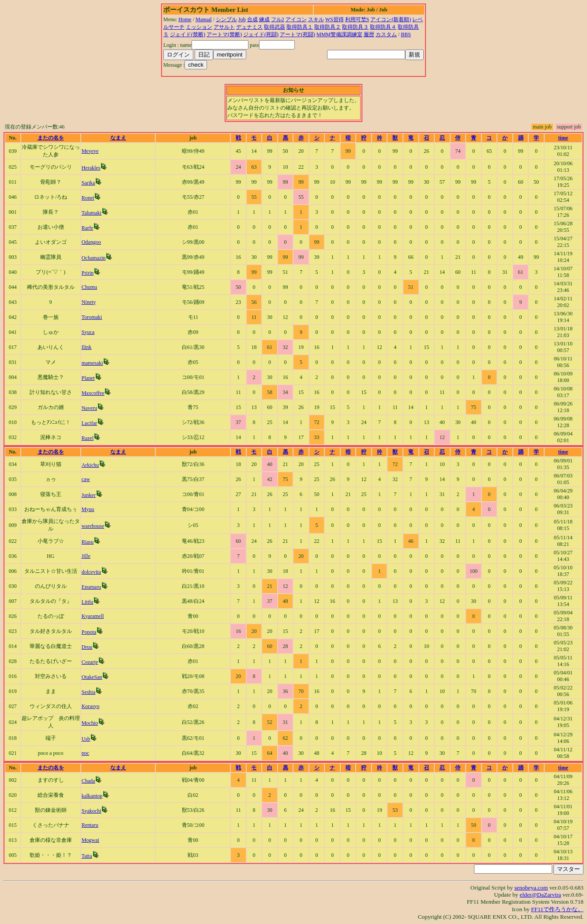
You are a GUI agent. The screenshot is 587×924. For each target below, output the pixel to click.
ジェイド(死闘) (261, 34)
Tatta (87, 856)
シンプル (226, 19)
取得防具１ (300, 27)
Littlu (88, 602)
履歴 (369, 34)
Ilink (87, 347)
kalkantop (92, 796)
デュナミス (249, 27)
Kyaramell (93, 616)
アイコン (296, 19)
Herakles (91, 168)
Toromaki (92, 317)
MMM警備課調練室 (339, 34)
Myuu (88, 509)
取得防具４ (383, 27)
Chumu (89, 287)
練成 (264, 19)
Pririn (88, 273)
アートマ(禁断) (224, 34)
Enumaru (91, 587)
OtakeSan (92, 677)
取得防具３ (355, 27)
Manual (204, 19)
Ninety (89, 302)
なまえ (118, 138)
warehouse (93, 526)
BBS (406, 34)
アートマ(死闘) (297, 34)
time (563, 138)
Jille (86, 556)
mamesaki (92, 363)
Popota (89, 632)
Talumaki (92, 213)
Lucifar (89, 423)
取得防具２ (327, 27)
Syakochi (92, 811)
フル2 (278, 19)
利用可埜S (357, 19)
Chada (88, 781)
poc (85, 753)
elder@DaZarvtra (541, 895)
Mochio (90, 723)
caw (86, 479)
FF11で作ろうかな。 (557, 909)
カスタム (386, 34)
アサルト (224, 27)
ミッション (199, 27)
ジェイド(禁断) (188, 34)
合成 (252, 19)
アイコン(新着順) (391, 19)
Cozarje (90, 662)
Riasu (88, 542)
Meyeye (90, 151)
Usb (86, 739)
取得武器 (275, 27)
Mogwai (90, 840)
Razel (88, 438)
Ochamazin (94, 258)
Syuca (88, 332)
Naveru (89, 408)
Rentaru (90, 825)
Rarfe (88, 228)
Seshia (88, 692)
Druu (87, 647)
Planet (88, 378)
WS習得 (335, 19)
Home (185, 19)
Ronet (88, 198)
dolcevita (91, 572)
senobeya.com (531, 888)
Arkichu (90, 465)
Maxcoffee (93, 393)
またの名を (51, 138)
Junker (89, 495)
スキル (316, 19)
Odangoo (91, 242)
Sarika (88, 183)
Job (242, 19)
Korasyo (91, 706)
